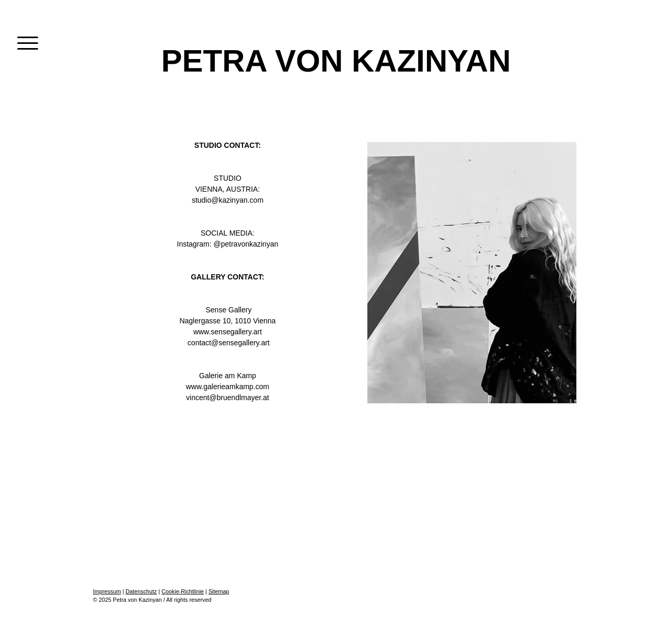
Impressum (107, 591)
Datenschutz (141, 591)
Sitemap (219, 591)
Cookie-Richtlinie (183, 591)
